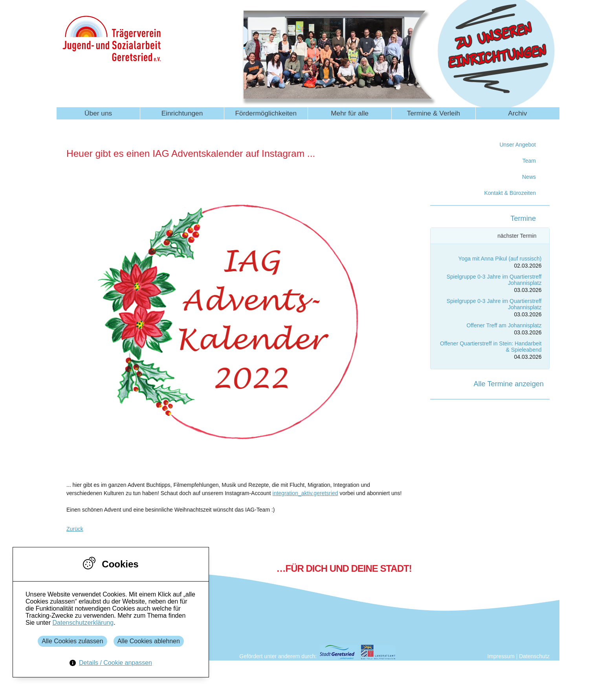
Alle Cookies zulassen (72, 641)
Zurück (75, 529)
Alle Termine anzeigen (509, 384)
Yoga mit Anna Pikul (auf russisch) (500, 259)
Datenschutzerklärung (83, 623)
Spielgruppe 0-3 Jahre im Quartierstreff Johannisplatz (494, 280)
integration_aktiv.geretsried (305, 493)
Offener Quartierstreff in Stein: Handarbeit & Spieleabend (491, 346)
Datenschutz (534, 656)
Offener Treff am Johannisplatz (504, 325)
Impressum (501, 656)
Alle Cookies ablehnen (149, 641)
